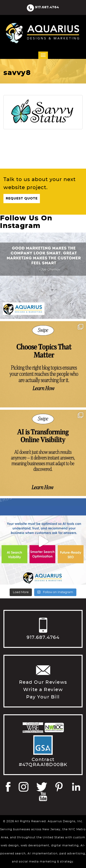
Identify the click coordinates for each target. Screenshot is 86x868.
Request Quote (22, 199)
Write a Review (43, 690)
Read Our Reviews (43, 682)
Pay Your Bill (43, 697)
